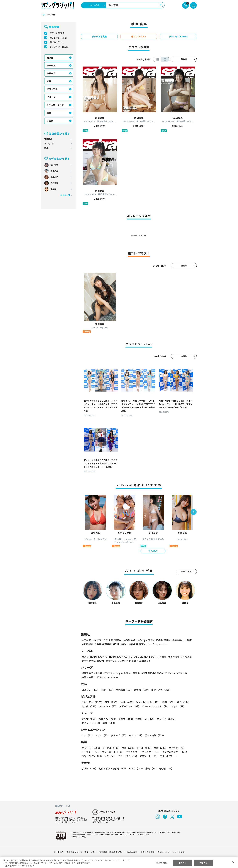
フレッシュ (108, 706)
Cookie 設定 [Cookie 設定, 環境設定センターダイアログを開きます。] (161, 862)
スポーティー (129, 706)
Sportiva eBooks (140, 661)
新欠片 (116, 644)
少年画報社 (87, 644)
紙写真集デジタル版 (92, 673)
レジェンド (114, 756)
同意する (203, 862)
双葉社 (142, 644)
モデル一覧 (65, 195)
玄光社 (151, 640)
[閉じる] (233, 862)
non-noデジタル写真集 (178, 657)
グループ (119, 735)
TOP (43, 15)
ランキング (49, 144)
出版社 (50, 58)
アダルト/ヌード (167, 756)
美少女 (89, 719)
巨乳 (112, 702)
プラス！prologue (113, 673)
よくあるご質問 (147, 852)
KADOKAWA (115, 640)
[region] (119, 862)
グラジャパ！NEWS (59, 47)
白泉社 (124, 644)
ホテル (136, 735)
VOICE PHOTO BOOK (151, 673)
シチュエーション (55, 105)
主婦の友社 (178, 640)
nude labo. (112, 677)
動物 (151, 768)
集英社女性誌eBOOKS (93, 661)
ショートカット (147, 702)
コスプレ (91, 690)
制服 (107, 690)
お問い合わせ (163, 852)
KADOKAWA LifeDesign (135, 640)
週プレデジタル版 (58, 38)
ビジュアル (52, 89)
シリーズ (51, 73)
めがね (141, 690)
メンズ (136, 768)
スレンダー (92, 702)
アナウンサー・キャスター (143, 752)
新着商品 (48, 139)
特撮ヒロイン (92, 756)
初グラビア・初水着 (113, 768)
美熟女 (126, 719)
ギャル (178, 706)
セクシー (186, 719)
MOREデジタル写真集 (153, 657)
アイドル (111, 748)
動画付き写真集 (131, 673)
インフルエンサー (175, 752)
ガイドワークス (100, 640)
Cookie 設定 (132, 852)
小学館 (188, 640)
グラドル (91, 748)
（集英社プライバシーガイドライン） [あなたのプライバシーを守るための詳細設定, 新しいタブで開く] (19, 866)
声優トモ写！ (88, 677)
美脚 (168, 702)
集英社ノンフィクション (118, 661)
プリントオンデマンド (174, 673)
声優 (159, 748)
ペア (88, 735)
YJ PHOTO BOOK (113, 657)
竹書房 (98, 644)
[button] (194, 512)
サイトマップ (178, 852)
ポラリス (101, 677)
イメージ (51, 97)
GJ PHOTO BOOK (132, 657)
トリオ (102, 735)
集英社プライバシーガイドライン (82, 852)
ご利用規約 (59, 852)
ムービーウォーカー (157, 644)
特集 (46, 148)
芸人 (132, 756)
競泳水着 (124, 690)
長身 (182, 702)
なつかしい (145, 719)
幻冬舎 (159, 640)
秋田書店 (86, 640)
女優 (128, 748)
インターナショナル (155, 706)
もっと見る (186, 571)
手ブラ (89, 768)
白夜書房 (133, 644)
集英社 (167, 640)
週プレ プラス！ (57, 42)
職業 (49, 113)
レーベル (51, 65)
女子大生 (176, 748)
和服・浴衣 (160, 690)
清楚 (88, 723)
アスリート (148, 756)
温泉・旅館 (154, 735)
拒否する (182, 862)
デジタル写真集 (57, 33)
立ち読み (153, 551)
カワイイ (166, 719)
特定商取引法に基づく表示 (111, 852)
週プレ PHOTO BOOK (93, 657)
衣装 (49, 81)
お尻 (127, 702)
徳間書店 (107, 644)
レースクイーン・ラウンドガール (103, 752)
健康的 (89, 706)
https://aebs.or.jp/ (78, 837)
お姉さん (107, 719)
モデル (144, 748)
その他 (50, 121)
